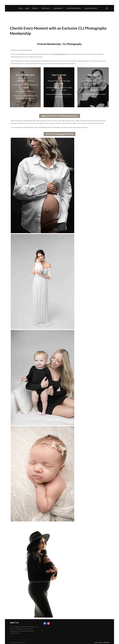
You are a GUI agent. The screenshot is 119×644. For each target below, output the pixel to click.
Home (21, 8)
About (27, 8)
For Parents (59, 8)
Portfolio (46, 8)
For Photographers (74, 8)
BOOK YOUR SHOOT (91, 8)
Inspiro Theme (98, 642)
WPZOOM (106, 642)
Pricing (36, 8)
